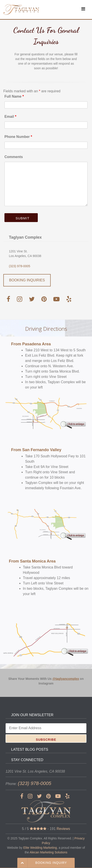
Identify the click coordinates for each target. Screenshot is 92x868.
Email (10, 117)
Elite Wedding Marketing (40, 848)
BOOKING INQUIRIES (27, 280)
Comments (14, 157)
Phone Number (18, 137)
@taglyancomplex (66, 679)
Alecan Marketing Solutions (48, 852)
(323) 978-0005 (20, 266)
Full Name (14, 96)
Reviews (63, 829)
